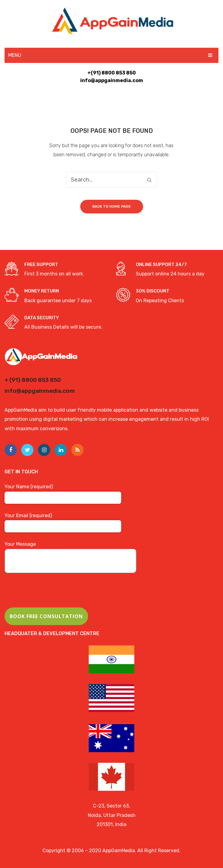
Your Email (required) (63, 521)
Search (149, 180)
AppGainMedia (119, 851)
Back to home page (112, 206)
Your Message (70, 558)
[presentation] (51, 596)
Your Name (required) (63, 492)
